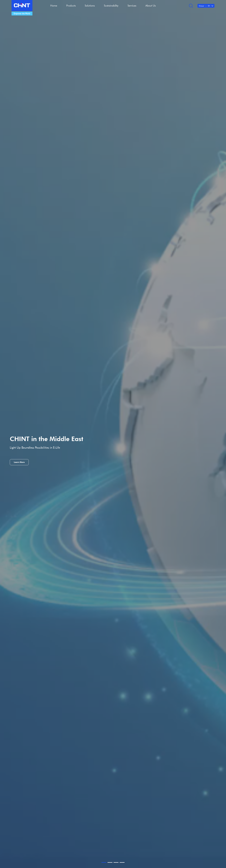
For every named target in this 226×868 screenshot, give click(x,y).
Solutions (90, 5)
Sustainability (111, 5)
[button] (104, 862)
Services (132, 5)
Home (54, 5)
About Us (151, 5)
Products (71, 5)
